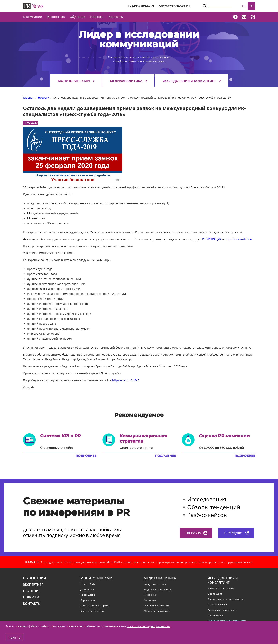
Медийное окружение (157, 611)
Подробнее (86, 456)
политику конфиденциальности (148, 626)
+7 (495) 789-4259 (141, 6)
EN (244, 6)
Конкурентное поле (155, 584)
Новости (97, 17)
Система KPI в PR (217, 605)
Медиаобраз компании (157, 590)
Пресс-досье (88, 595)
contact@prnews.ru (174, 6)
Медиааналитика (126, 81)
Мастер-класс (215, 615)
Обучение (77, 17)
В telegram (237, 533)
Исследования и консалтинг (189, 81)
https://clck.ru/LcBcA (238, 239)
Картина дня (88, 600)
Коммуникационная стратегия (226, 599)
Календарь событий (92, 611)
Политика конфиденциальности (227, 621)
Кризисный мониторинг (95, 606)
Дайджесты (87, 590)
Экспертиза (33, 585)
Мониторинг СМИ (74, 81)
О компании (32, 17)
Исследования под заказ (222, 610)
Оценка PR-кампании (156, 606)
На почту (196, 533)
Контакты (116, 17)
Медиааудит (215, 594)
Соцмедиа (150, 600)
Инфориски (151, 595)
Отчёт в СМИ (88, 584)
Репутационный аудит (221, 589)
